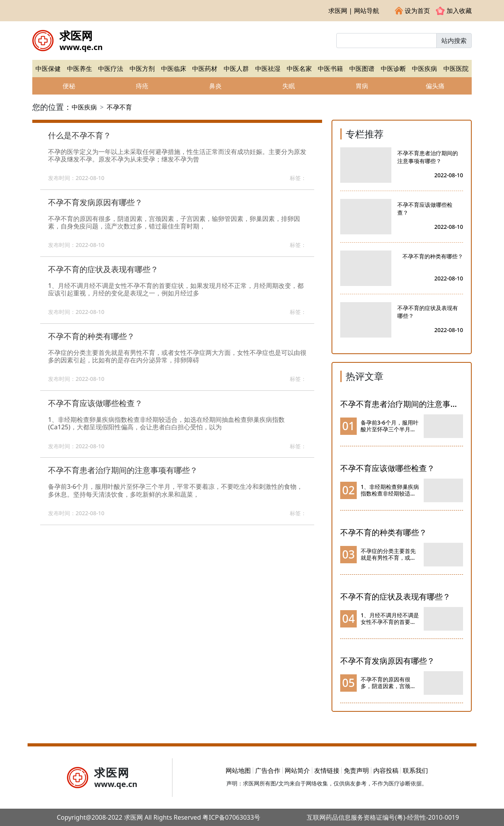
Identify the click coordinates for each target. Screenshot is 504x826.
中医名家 (299, 69)
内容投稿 (386, 770)
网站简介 (297, 770)
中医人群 (236, 69)
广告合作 (268, 770)
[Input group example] (386, 41)
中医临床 (174, 69)
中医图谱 (362, 69)
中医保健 (48, 69)
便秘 (69, 86)
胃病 (362, 86)
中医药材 (205, 69)
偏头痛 (435, 86)
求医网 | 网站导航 (354, 11)
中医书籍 (330, 69)
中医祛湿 (268, 69)
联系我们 (415, 770)
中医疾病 (424, 69)
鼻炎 (215, 86)
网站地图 (238, 770)
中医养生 (80, 69)
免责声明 (356, 770)
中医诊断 (393, 69)
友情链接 (327, 770)
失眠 (289, 86)
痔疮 (142, 86)
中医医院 (456, 69)
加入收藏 (454, 11)
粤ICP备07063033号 (231, 817)
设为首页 (412, 11)
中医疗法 (111, 69)
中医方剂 (142, 69)
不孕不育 (119, 107)
